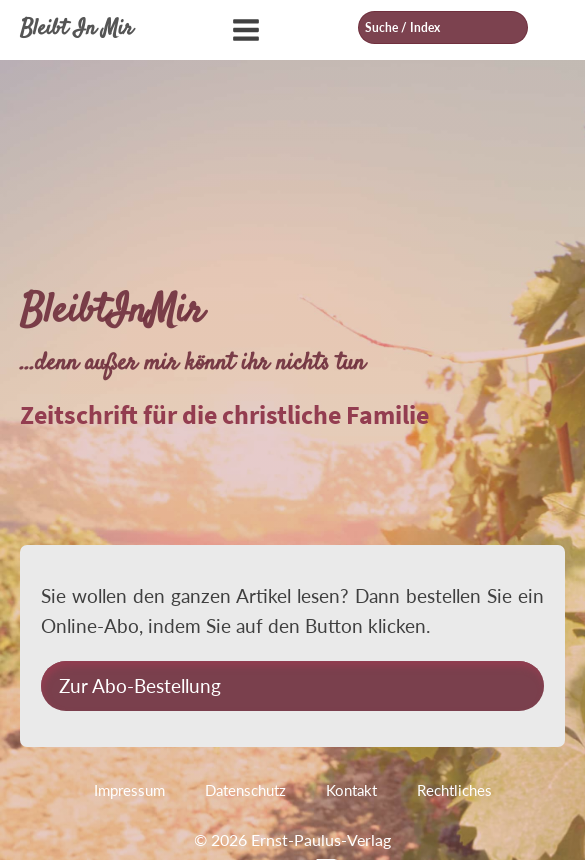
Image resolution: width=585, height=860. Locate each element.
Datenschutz (245, 790)
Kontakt (351, 790)
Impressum (129, 790)
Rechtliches (454, 790)
